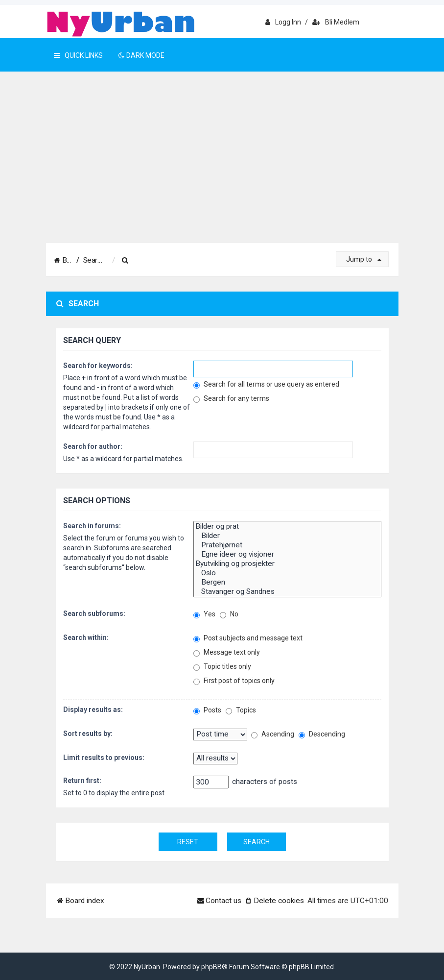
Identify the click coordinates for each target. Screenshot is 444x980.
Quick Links (78, 55)
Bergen (287, 582)
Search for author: (93, 446)
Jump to (364, 259)
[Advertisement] (222, 170)
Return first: (82, 781)
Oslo (287, 573)
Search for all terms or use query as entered (266, 384)
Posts (207, 710)
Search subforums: (94, 613)
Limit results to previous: (104, 758)
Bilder (287, 536)
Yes (204, 614)
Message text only (227, 652)
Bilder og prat (287, 527)
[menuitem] (158, 261)
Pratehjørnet (287, 545)
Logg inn (283, 22)
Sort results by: (88, 734)
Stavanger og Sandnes (287, 592)
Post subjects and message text (248, 638)
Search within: (86, 637)
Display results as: (93, 710)
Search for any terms (231, 399)
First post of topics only (234, 681)
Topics (241, 710)
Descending (322, 734)
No (229, 614)
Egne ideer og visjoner (287, 554)
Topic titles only (222, 667)
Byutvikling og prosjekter (287, 564)
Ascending (273, 734)
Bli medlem (336, 22)
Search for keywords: (98, 366)
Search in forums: (92, 526)
